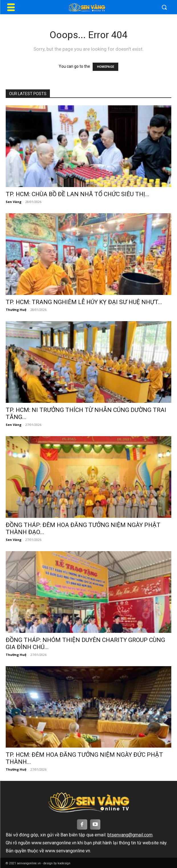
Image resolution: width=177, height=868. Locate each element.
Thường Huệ (16, 310)
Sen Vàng (14, 202)
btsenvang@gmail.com (130, 835)
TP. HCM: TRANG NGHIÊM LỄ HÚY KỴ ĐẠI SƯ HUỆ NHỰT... (84, 302)
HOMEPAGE (105, 67)
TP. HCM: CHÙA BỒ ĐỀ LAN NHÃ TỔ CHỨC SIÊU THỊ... (78, 194)
